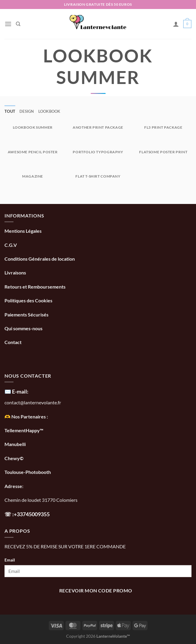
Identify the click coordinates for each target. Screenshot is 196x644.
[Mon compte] (176, 24)
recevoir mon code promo (96, 591)
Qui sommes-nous (24, 328)
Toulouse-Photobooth (28, 472)
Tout (10, 111)
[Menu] (8, 24)
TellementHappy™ (24, 430)
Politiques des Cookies (28, 300)
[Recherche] (18, 24)
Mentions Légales (23, 231)
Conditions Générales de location (40, 259)
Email (10, 560)
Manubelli (15, 444)
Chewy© (14, 458)
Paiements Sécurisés (26, 315)
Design (27, 111)
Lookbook (49, 111)
